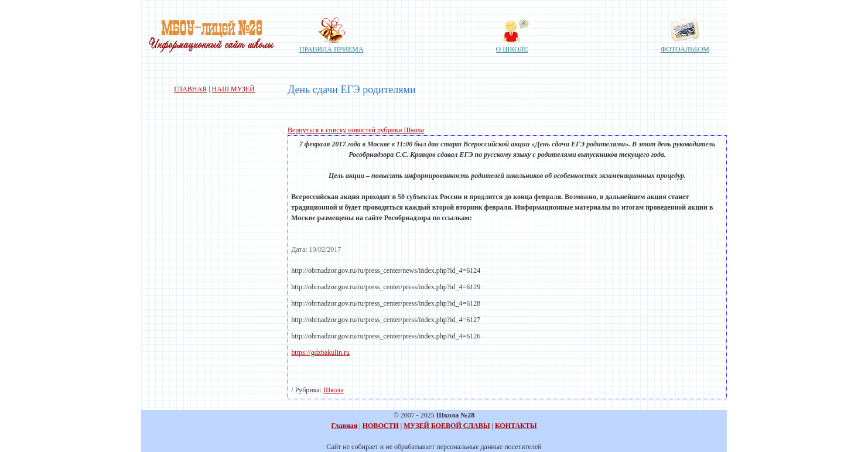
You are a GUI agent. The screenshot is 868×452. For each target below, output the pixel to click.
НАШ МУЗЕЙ (233, 89)
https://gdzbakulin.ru (320, 352)
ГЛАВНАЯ (190, 89)
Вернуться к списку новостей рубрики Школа (356, 130)
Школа (333, 390)
